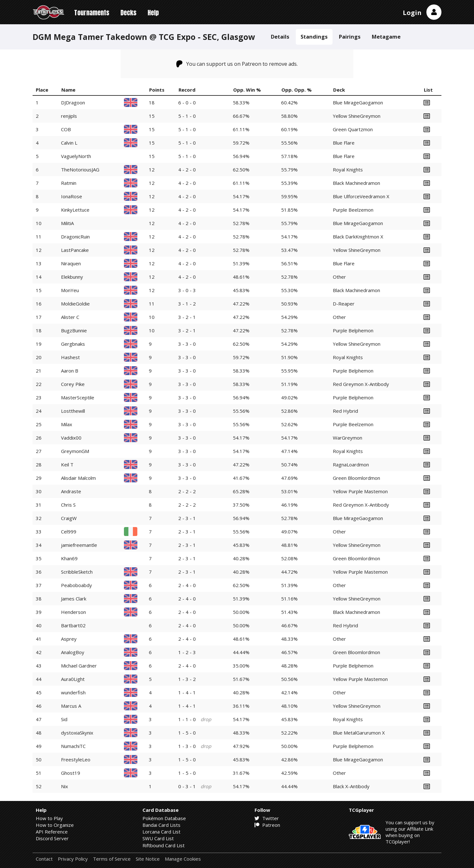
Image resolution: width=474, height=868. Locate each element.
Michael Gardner (79, 666)
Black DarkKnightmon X (358, 237)
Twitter (267, 818)
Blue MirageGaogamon (358, 102)
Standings (314, 37)
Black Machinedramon (356, 183)
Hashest (70, 357)
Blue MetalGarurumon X (359, 733)
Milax (67, 424)
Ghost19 (71, 773)
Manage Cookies (183, 859)
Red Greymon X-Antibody (361, 384)
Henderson (73, 612)
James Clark (74, 599)
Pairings (350, 37)
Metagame (386, 37)
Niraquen (71, 263)
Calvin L (69, 143)
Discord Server (52, 838)
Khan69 (69, 558)
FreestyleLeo (76, 759)
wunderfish (73, 692)
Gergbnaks (73, 344)
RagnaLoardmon (351, 464)
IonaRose (72, 196)
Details (280, 37)
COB (66, 129)
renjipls (69, 116)
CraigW (69, 518)
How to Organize (55, 825)
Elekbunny (72, 277)
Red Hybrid (345, 411)
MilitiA (67, 223)
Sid (64, 719)
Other (339, 277)
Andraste (71, 491)
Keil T (67, 464)
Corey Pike (73, 384)
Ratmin (69, 183)
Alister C (70, 317)
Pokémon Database (164, 818)
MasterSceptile (78, 397)
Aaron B (70, 371)
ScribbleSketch (77, 572)
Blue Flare (344, 143)
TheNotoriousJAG (80, 170)
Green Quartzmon (353, 129)
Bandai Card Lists (161, 825)
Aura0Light (73, 679)
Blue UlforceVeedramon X (361, 196)
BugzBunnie (74, 330)
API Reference (52, 832)
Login (412, 13)
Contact (44, 859)
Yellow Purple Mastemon (360, 491)
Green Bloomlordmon (356, 478)
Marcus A (71, 706)
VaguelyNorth (76, 156)
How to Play (49, 818)
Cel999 (69, 532)
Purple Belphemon (353, 330)
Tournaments (92, 13)
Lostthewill (73, 411)
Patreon (267, 825)
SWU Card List (158, 838)
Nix (65, 786)
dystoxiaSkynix (77, 733)
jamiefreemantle (79, 545)
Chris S (68, 505)
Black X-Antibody (351, 786)
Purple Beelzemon (353, 210)
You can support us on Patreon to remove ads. (237, 64)
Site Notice (148, 859)
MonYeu (70, 290)
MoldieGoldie (75, 304)
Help (153, 13)
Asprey (69, 639)
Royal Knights (348, 170)
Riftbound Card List (164, 845)
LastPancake (75, 250)
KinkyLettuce (75, 210)
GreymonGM (75, 451)
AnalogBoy (73, 652)
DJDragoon (73, 102)
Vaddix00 (71, 438)
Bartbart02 (73, 625)
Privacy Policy (73, 859)
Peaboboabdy (76, 585)
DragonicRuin (75, 237)
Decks (128, 13)
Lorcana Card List (161, 832)
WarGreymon (348, 438)
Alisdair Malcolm (78, 478)
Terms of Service (112, 859)
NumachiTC (73, 746)
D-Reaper (344, 304)
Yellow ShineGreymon (357, 116)
